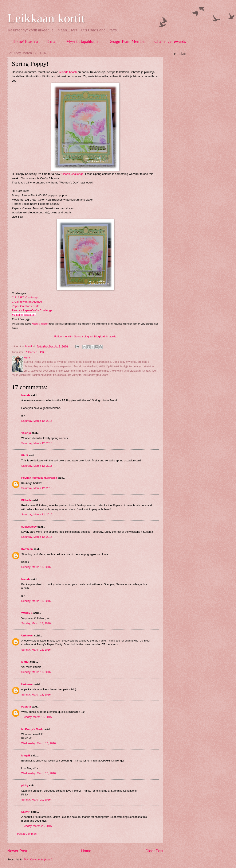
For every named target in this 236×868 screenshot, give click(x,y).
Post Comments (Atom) (38, 859)
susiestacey (29, 527)
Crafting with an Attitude (27, 302)
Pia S (25, 455)
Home (86, 851)
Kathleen (27, 549)
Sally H (26, 812)
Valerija (26, 433)
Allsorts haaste (68, 72)
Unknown (27, 635)
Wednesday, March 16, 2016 (38, 743)
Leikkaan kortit (46, 18)
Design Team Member (127, 41)
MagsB (26, 755)
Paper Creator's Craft (25, 306)
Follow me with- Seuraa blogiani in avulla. (86, 336)
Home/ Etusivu (25, 41)
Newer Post (17, 851)
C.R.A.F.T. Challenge (25, 297)
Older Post (154, 851)
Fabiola (26, 707)
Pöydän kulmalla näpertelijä (39, 478)
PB (42, 352)
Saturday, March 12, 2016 (37, 421)
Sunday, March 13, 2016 (36, 567)
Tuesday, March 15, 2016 (37, 717)
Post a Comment (27, 834)
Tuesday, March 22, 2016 (37, 826)
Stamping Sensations (24, 315)
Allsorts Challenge (72, 174)
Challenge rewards (170, 41)
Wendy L (27, 613)
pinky (25, 785)
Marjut (25, 662)
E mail (52, 41)
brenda (26, 395)
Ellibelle (26, 500)
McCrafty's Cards (32, 729)
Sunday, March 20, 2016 (36, 800)
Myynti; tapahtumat (83, 41)
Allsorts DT (32, 352)
